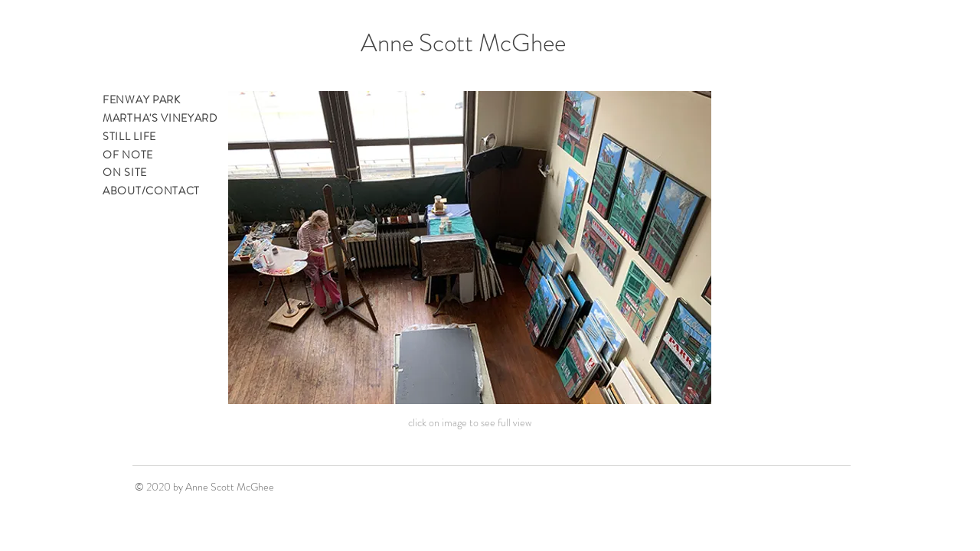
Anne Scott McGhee (463, 43)
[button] (470, 248)
